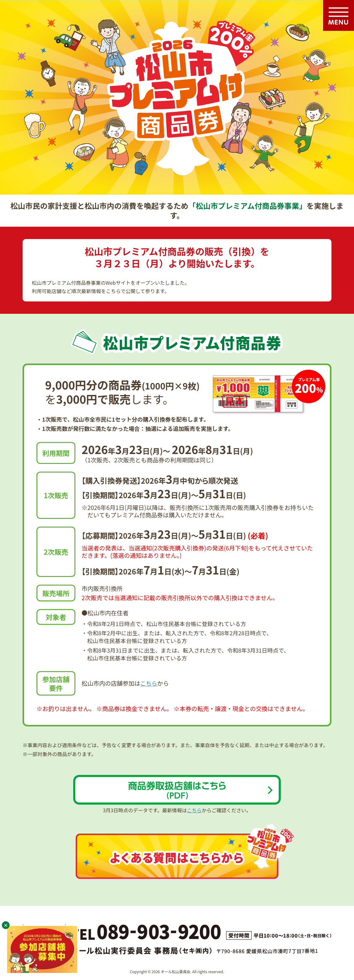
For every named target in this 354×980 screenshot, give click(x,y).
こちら (149, 683)
